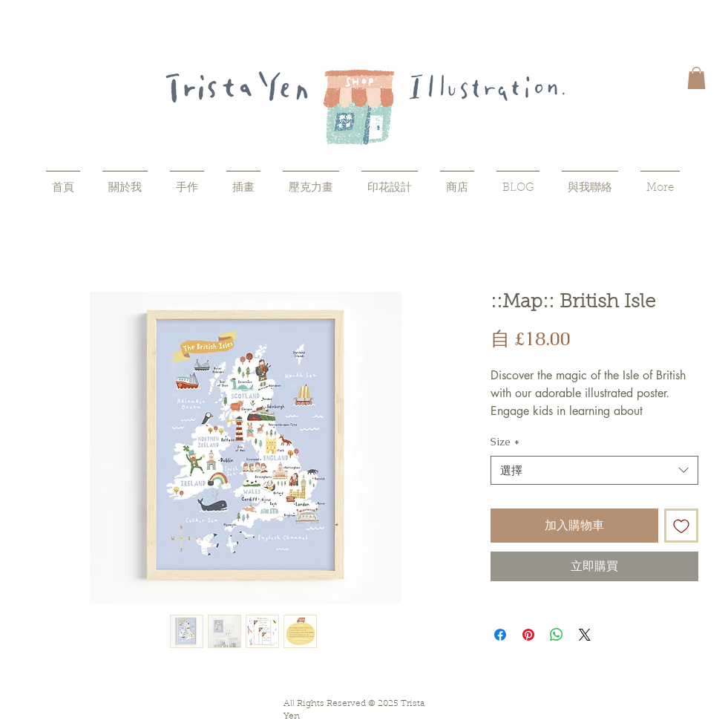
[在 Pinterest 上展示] (528, 635)
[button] (696, 78)
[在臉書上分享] (500, 635)
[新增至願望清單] (681, 526)
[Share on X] (585, 635)
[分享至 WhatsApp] (557, 635)
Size (505, 442)
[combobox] (594, 470)
